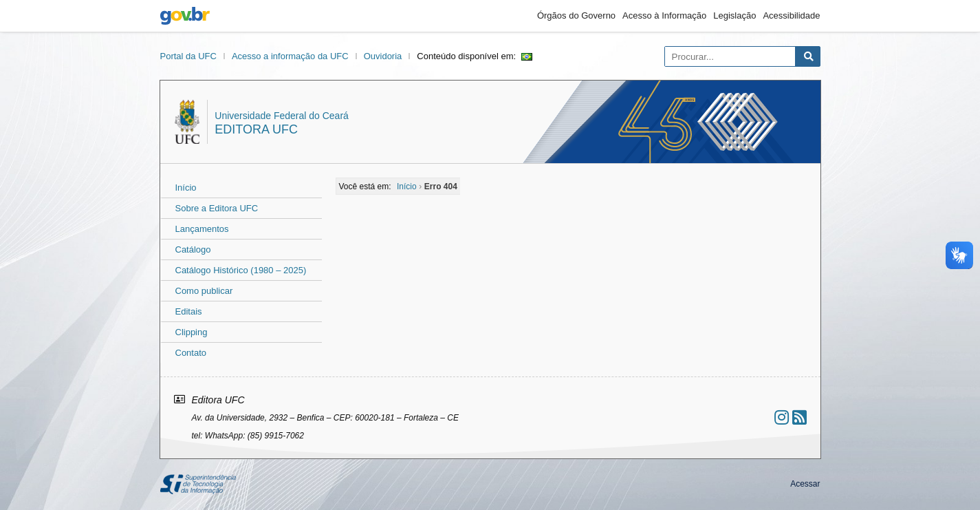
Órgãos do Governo (576, 15)
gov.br (185, 16)
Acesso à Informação (664, 15)
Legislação (734, 15)
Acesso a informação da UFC (290, 56)
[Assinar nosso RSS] (799, 417)
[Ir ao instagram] (782, 417)
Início (186, 188)
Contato (191, 353)
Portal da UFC (188, 56)
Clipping (192, 332)
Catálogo (193, 249)
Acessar (805, 484)
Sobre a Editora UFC (217, 208)
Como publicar (204, 291)
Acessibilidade (791, 15)
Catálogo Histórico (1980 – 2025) (241, 270)
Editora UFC (256, 129)
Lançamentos (202, 229)
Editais (189, 311)
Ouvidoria (383, 56)
